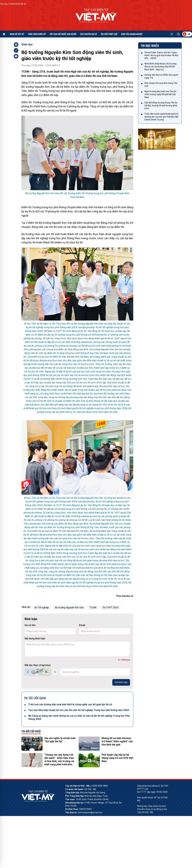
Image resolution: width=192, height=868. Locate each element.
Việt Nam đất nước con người (63, 34)
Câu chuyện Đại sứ (89, 34)
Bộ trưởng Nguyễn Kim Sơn (69, 608)
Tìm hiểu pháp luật (109, 34)
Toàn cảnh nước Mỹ (37, 34)
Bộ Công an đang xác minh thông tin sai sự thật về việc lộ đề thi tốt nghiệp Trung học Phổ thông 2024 (79, 717)
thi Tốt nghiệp (42, 608)
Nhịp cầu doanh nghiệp (132, 34)
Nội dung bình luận (35, 639)
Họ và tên (30, 625)
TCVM (93, 608)
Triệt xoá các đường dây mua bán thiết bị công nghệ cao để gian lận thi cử (70, 704)
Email (82, 625)
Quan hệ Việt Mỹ (17, 34)
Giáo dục (27, 44)
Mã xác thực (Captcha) (38, 665)
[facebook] (16, 45)
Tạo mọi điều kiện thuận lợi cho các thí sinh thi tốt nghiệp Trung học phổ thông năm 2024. (79, 710)
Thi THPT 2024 (110, 608)
